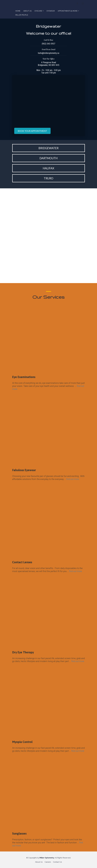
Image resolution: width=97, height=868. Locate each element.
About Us (39, 862)
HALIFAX (48, 168)
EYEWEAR (51, 11)
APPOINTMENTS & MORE (68, 11)
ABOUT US (27, 11)
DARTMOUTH (49, 158)
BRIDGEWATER (49, 148)
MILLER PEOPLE (22, 15)
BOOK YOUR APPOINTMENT (32, 131)
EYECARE (38, 11)
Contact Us (57, 862)
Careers (48, 862)
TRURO (49, 178)
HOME (18, 11)
